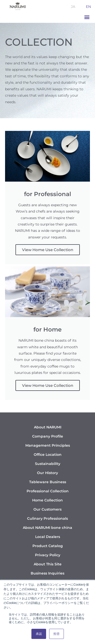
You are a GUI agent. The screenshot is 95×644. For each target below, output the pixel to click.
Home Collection (48, 500)
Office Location (48, 455)
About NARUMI (48, 427)
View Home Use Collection (48, 250)
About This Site (48, 564)
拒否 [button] (56, 634)
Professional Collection (48, 491)
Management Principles (48, 445)
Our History (48, 473)
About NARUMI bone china (48, 528)
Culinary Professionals (48, 518)
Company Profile (48, 436)
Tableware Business (48, 482)
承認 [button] (39, 634)
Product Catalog (48, 546)
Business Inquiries (48, 573)
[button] (87, 17)
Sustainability (48, 464)
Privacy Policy (48, 555)
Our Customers (48, 509)
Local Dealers (48, 537)
